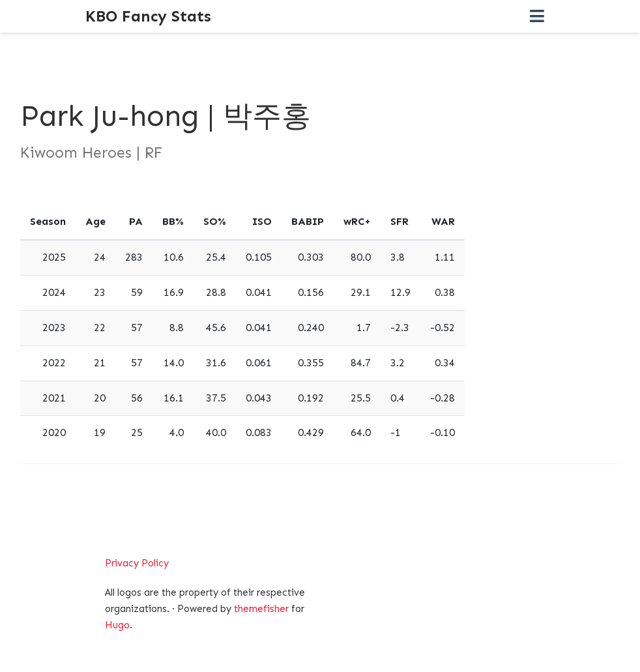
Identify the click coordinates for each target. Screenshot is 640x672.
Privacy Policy (137, 563)
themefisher (261, 609)
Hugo (117, 625)
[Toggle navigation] (537, 17)
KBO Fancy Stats (148, 16)
